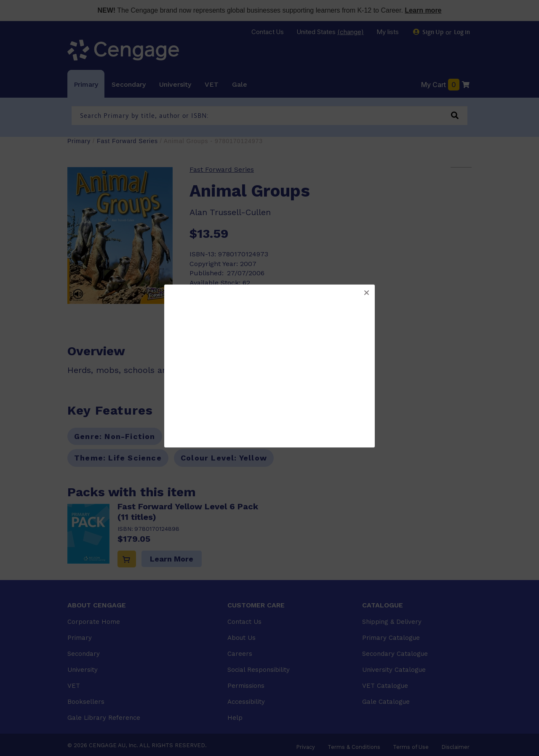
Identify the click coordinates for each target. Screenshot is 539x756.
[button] (366, 293)
